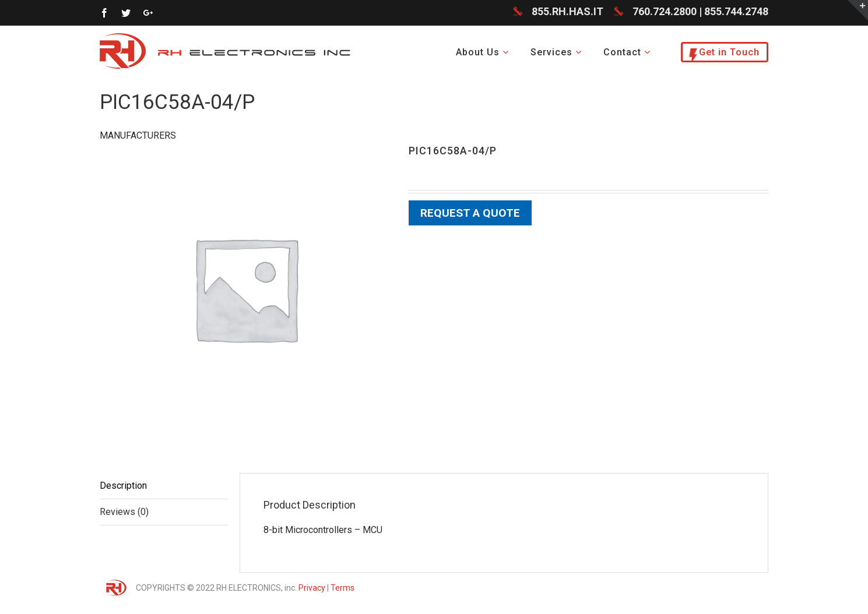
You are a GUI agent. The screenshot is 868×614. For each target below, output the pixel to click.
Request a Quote (470, 214)
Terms (342, 589)
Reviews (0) (124, 513)
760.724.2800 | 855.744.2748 (700, 13)
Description (123, 487)
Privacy (312, 589)
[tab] (164, 487)
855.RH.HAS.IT (567, 13)
